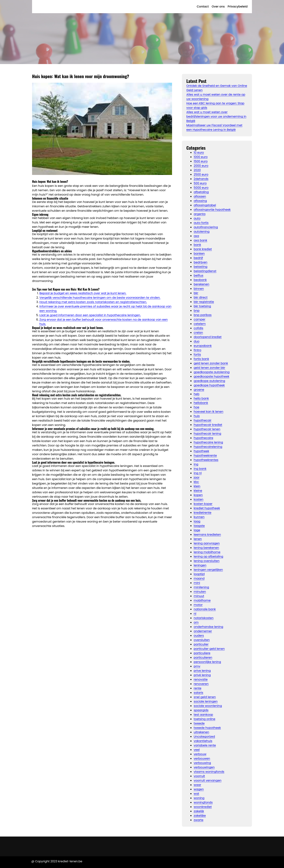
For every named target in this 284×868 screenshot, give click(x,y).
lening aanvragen (207, 543)
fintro (197, 350)
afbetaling (201, 192)
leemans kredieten (207, 535)
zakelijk (199, 811)
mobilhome (202, 600)
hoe (196, 407)
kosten (199, 499)
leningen (200, 565)
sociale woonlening (208, 706)
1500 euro (201, 161)
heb (197, 394)
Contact (203, 6)
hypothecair (203, 420)
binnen (199, 289)
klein (197, 486)
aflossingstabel (205, 205)
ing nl (198, 473)
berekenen (201, 284)
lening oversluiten (207, 561)
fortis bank (201, 359)
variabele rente (205, 745)
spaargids (201, 710)
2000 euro (201, 166)
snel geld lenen (205, 697)
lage (197, 530)
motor (198, 605)
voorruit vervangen (208, 780)
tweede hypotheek (207, 728)
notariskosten (204, 618)
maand (199, 578)
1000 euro (201, 157)
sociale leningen (206, 701)
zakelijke (200, 816)
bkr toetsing (202, 306)
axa (196, 236)
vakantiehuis (203, 741)
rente (198, 688)
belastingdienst (205, 271)
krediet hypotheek (207, 508)
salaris (198, 693)
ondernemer (203, 631)
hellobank (201, 403)
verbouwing (202, 763)
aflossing (200, 201)
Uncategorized (204, 737)
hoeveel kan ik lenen (209, 412)
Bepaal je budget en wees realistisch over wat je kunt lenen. (83, 293)
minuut (199, 596)
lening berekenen (206, 548)
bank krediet (203, 249)
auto (197, 218)
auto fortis (201, 223)
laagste (199, 526)
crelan (198, 333)
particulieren (203, 657)
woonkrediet (203, 807)
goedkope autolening (209, 381)
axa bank (200, 240)
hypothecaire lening (208, 442)
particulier (201, 644)
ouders (199, 636)
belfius (198, 275)
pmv (197, 666)
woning (199, 798)
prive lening (202, 671)
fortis (197, 355)
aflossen (200, 196)
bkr (196, 293)
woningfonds (203, 802)
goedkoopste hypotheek (211, 376)
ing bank (200, 469)
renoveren (201, 684)
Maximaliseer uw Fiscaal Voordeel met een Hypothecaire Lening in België (214, 127)
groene (199, 390)
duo (197, 341)
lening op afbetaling (208, 556)
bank (197, 245)
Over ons (218, 6)
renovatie (201, 679)
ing (196, 464)
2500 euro (201, 174)
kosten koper (203, 504)
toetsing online (204, 719)
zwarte (199, 820)
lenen (198, 539)
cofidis (198, 328)
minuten (200, 592)
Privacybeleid (238, 6)
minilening (201, 587)
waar (197, 785)
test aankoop (203, 715)
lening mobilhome (207, 552)
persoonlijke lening (207, 662)
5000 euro (201, 188)
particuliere (202, 653)
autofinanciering (206, 227)
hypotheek (201, 451)
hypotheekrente (205, 455)
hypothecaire (203, 438)
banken (199, 254)
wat (196, 794)
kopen (198, 495)
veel (197, 750)
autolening (202, 232)
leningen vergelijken (208, 570)
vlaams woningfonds (209, 772)
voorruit (199, 776)
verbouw (200, 754)
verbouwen (202, 758)
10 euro (199, 153)
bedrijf (198, 258)
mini (197, 583)
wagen (199, 789)
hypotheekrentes (206, 460)
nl (195, 614)
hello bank (201, 398)
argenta (200, 214)
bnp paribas (203, 315)
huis (197, 416)
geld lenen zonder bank (211, 363)
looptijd (199, 574)
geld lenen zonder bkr (209, 368)
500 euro (200, 183)
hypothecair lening (207, 434)
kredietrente (203, 513)
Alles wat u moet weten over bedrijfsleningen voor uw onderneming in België (216, 116)
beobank (200, 280)
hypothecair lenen (207, 429)
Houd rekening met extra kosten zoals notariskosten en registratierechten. (93, 302)
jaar (197, 477)
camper (200, 319)
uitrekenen (201, 732)
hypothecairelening (208, 447)
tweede (199, 723)
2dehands (201, 179)
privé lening (202, 675)
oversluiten (202, 640)
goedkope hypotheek (209, 385)
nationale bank (205, 609)
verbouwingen (204, 767)
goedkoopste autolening (212, 372)
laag (197, 521)
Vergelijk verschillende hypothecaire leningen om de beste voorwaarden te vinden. (100, 298)
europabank (203, 346)
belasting (201, 267)
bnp (197, 311)
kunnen (199, 517)
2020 (197, 170)
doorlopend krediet (208, 337)
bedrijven (201, 262)
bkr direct (201, 297)
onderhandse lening (208, 627)
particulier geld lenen (209, 649)
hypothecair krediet (208, 425)
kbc (196, 482)
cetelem (200, 324)
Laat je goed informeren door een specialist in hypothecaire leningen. (90, 315)
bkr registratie (204, 302)
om (196, 622)
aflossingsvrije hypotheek (212, 210)
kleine (198, 491)
